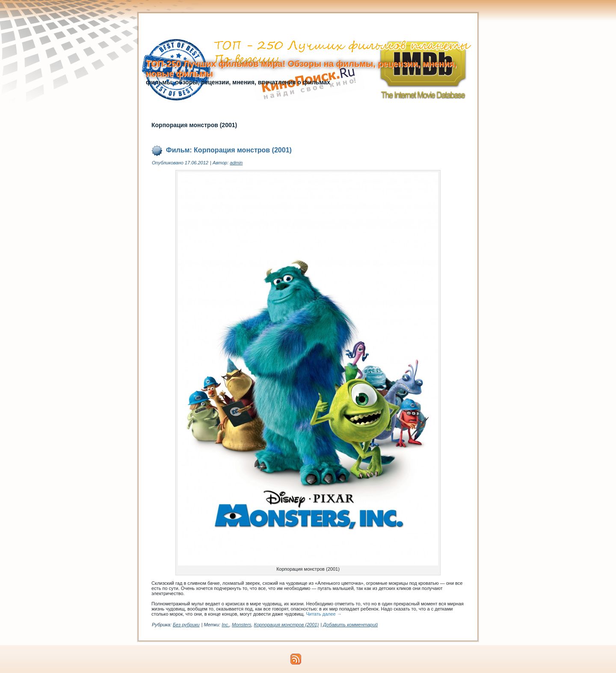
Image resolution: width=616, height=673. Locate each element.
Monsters (241, 625)
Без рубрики (186, 625)
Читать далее (324, 614)
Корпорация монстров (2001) (286, 625)
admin (236, 163)
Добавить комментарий (350, 625)
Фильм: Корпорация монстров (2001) (229, 150)
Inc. (225, 625)
